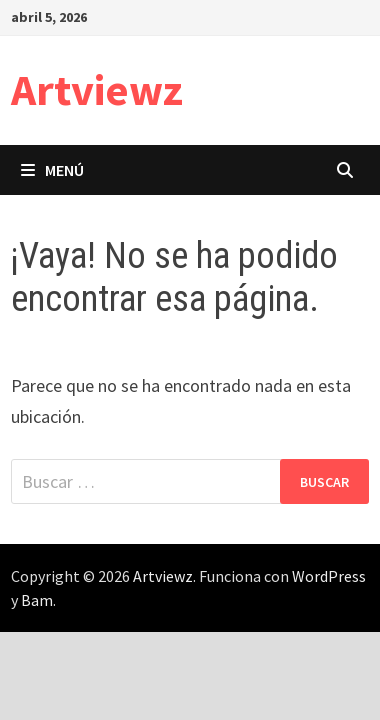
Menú (52, 170)
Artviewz (97, 89)
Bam (37, 600)
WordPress (329, 576)
